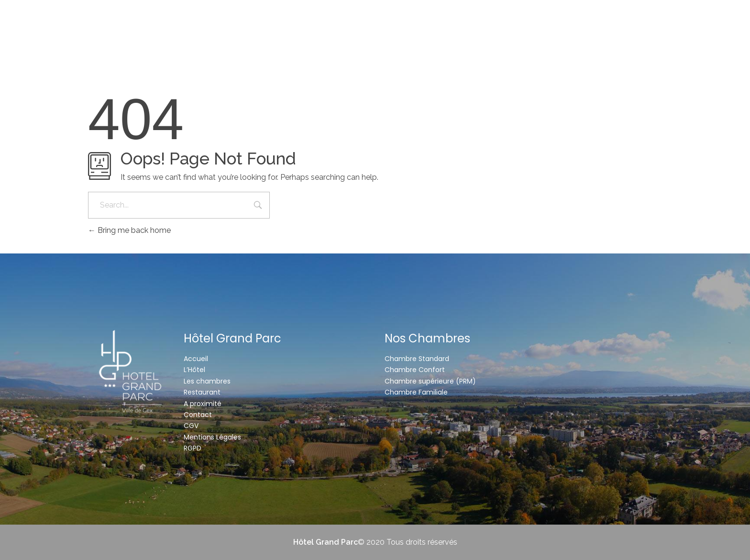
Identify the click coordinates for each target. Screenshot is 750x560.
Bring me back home (129, 230)
